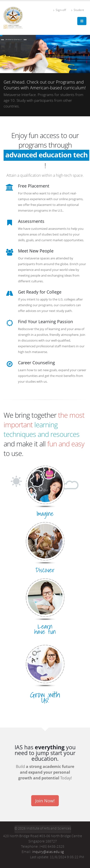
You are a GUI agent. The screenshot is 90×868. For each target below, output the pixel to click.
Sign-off (60, 10)
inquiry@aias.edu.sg (48, 852)
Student (78, 10)
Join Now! (45, 801)
